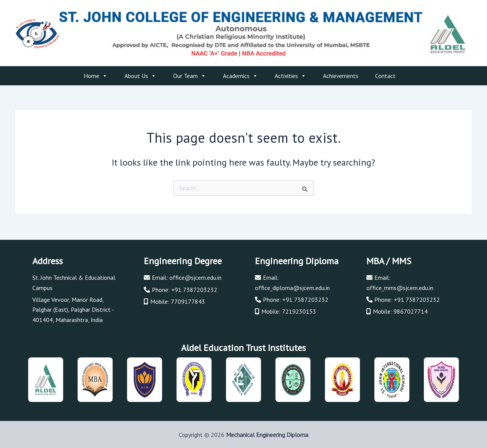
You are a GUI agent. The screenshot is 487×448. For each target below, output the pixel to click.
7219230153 (299, 310)
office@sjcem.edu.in (195, 276)
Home (96, 76)
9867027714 (411, 310)
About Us (140, 76)
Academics (240, 76)
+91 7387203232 (194, 288)
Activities (290, 76)
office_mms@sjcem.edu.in (400, 286)
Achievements (341, 76)
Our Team (190, 76)
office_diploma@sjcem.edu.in (293, 286)
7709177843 (188, 300)
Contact (385, 76)
